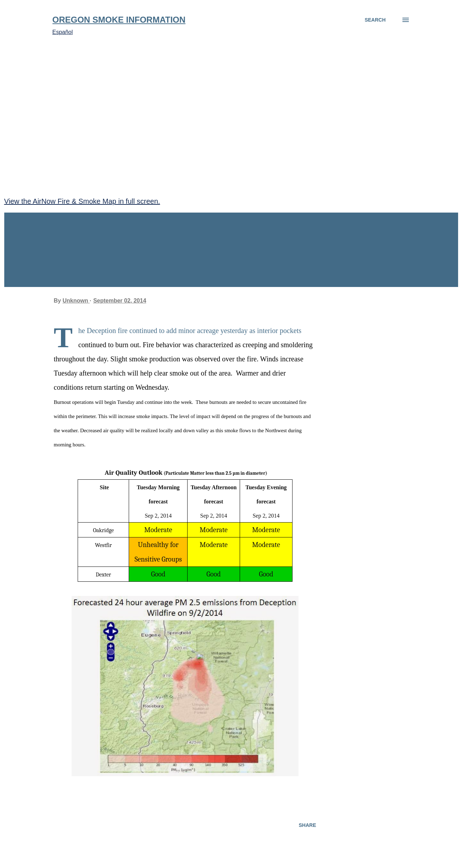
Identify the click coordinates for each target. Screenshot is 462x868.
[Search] (375, 20)
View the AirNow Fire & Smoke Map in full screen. (82, 201)
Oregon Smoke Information (119, 20)
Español (63, 32)
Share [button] (307, 825)
